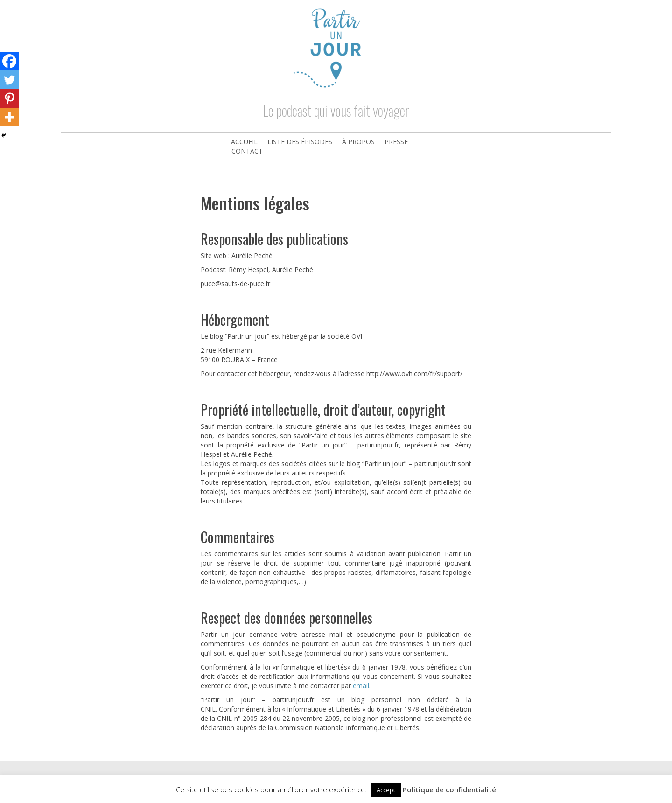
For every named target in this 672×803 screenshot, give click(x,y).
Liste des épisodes (300, 142)
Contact (247, 151)
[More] (9, 117)
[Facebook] (9, 61)
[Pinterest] (9, 98)
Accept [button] (386, 790)
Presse (396, 142)
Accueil (244, 142)
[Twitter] (9, 80)
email (361, 686)
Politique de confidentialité (449, 789)
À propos (358, 142)
